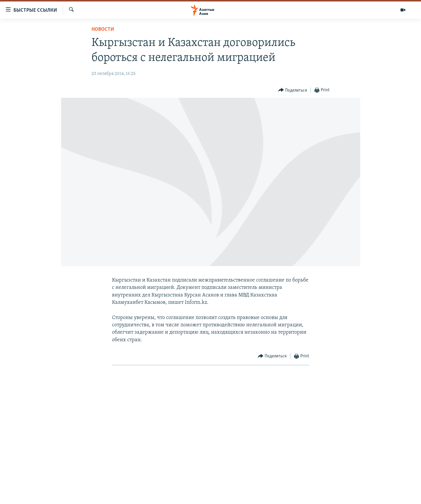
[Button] (293, 90)
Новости (103, 29)
